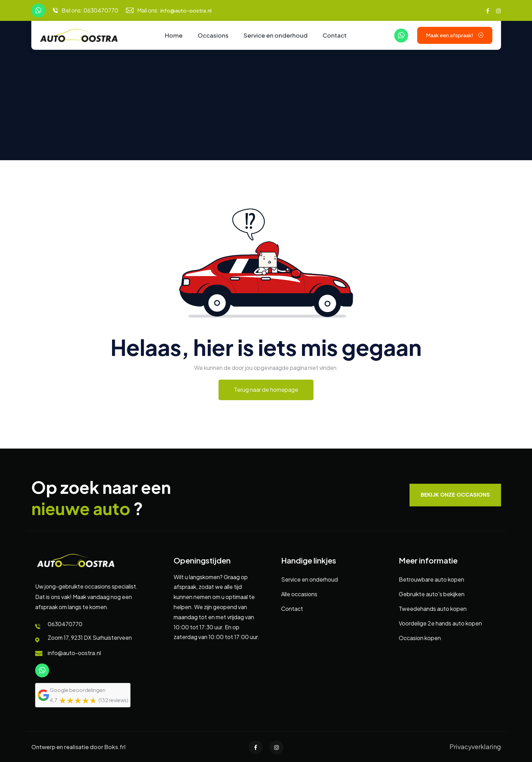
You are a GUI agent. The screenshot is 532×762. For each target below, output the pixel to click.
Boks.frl (115, 747)
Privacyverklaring (475, 747)
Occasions (213, 35)
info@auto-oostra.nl (186, 10)
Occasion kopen (420, 638)
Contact (335, 35)
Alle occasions (299, 594)
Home (174, 35)
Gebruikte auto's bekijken (432, 594)
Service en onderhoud (276, 35)
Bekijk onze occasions (455, 495)
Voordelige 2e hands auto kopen (440, 623)
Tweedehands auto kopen (433, 609)
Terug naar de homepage (266, 390)
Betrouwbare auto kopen (431, 579)
